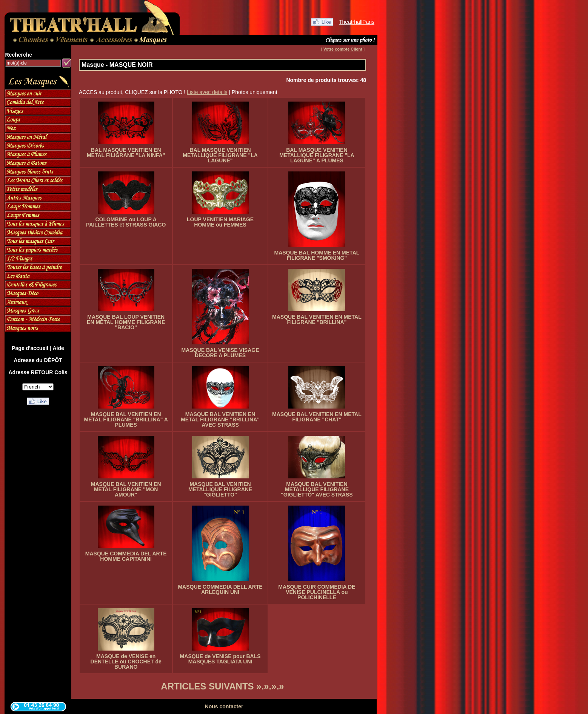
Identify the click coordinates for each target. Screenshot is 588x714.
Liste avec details (207, 92)
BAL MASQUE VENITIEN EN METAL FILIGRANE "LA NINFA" (126, 153)
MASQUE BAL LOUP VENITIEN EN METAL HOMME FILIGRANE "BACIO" (126, 322)
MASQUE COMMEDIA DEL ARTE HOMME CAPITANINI (126, 556)
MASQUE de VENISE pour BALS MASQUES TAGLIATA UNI (220, 659)
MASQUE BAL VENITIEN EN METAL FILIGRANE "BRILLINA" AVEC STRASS (220, 419)
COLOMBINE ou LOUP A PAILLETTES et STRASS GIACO (126, 222)
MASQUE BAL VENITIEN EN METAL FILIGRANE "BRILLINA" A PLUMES (126, 419)
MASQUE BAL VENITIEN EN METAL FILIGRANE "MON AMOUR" (126, 489)
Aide (58, 348)
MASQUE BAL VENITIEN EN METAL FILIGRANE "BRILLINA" (317, 319)
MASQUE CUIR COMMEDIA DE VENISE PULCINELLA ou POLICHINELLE (317, 592)
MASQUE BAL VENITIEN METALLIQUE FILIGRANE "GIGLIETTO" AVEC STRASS (317, 489)
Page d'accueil (30, 348)
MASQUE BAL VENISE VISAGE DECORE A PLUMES (220, 353)
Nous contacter (224, 706)
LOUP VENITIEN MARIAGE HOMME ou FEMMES (220, 222)
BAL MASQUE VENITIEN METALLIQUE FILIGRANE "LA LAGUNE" (220, 155)
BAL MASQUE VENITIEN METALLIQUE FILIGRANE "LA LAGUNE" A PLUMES (317, 155)
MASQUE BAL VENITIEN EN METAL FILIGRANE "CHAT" (317, 417)
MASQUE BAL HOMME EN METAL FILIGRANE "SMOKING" (317, 255)
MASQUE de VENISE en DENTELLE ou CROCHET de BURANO (126, 662)
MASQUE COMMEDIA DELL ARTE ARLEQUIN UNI (220, 589)
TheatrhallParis (357, 22)
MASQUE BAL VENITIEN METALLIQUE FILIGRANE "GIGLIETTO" (220, 489)
